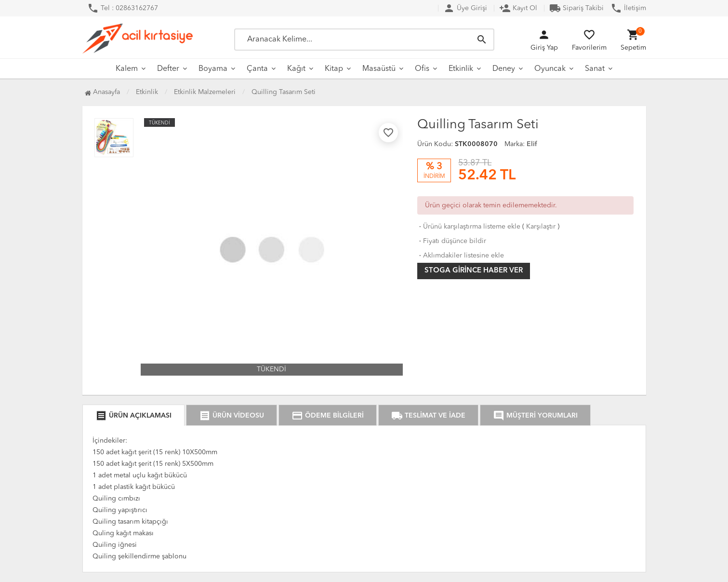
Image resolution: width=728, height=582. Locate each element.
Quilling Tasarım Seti (284, 92)
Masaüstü (379, 69)
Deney (504, 69)
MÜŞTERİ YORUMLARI (535, 416)
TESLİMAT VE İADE (428, 416)
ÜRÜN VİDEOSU (232, 416)
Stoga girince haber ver (474, 271)
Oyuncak (550, 69)
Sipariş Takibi (576, 8)
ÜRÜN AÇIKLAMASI (133, 416)
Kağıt (296, 69)
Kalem (127, 69)
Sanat (595, 69)
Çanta (257, 69)
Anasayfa (102, 92)
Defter (168, 69)
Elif (532, 144)
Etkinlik (461, 69)
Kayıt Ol (518, 8)
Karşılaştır (541, 227)
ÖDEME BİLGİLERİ (328, 416)
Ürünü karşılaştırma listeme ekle (469, 227)
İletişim (628, 8)
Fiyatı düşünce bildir (452, 241)
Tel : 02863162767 (123, 8)
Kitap (334, 69)
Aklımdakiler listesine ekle (461, 256)
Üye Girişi (465, 8)
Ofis (422, 69)
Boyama (213, 69)
